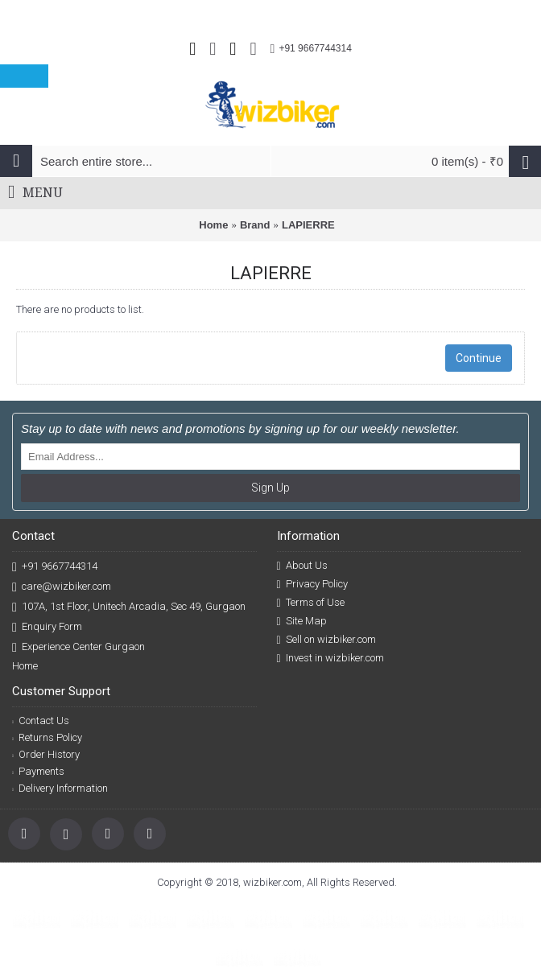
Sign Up (270, 488)
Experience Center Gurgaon (78, 647)
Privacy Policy (312, 584)
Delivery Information (60, 788)
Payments (38, 771)
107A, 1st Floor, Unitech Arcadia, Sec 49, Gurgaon (129, 607)
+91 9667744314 (55, 567)
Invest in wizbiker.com (330, 658)
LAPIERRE (308, 225)
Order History (46, 754)
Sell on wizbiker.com (326, 640)
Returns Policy (47, 737)
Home (213, 225)
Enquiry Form (47, 627)
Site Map (302, 621)
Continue (479, 358)
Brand (255, 225)
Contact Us (41, 721)
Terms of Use (311, 603)
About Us (302, 566)
